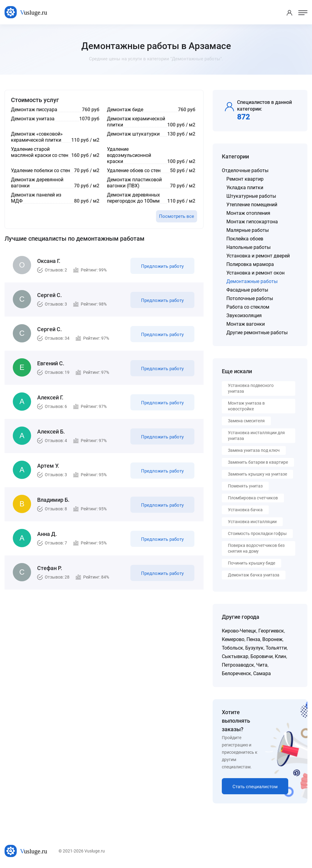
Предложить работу (162, 266)
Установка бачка (245, 510)
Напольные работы (248, 247)
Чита (262, 665)
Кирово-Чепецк (239, 631)
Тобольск (232, 648)
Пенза (253, 639)
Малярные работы (248, 230)
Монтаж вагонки (246, 324)
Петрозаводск (238, 665)
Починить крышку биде (252, 563)
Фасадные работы (247, 290)
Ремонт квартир (245, 179)
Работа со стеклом (248, 307)
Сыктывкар (235, 656)
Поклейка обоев (245, 239)
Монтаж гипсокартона (252, 222)
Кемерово (233, 639)
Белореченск (236, 673)
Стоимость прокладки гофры (257, 533)
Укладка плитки (245, 188)
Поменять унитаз (245, 486)
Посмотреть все (177, 216)
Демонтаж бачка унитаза (254, 575)
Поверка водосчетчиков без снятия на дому (256, 548)
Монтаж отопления (248, 213)
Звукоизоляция (244, 315)
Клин (280, 656)
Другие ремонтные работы (257, 333)
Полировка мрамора (250, 264)
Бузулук (254, 648)
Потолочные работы (250, 298)
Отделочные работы (245, 170)
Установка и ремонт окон (255, 273)
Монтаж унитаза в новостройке (246, 406)
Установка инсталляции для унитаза (256, 436)
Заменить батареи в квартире (258, 462)
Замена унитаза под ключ (254, 450)
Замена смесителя (246, 421)
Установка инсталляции (252, 522)
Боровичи (262, 656)
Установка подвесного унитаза (251, 388)
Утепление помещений (252, 205)
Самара (262, 673)
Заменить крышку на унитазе (257, 474)
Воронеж (272, 639)
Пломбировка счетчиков (253, 498)
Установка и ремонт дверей (258, 256)
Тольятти (276, 648)
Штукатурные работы (251, 196)
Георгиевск (271, 631)
